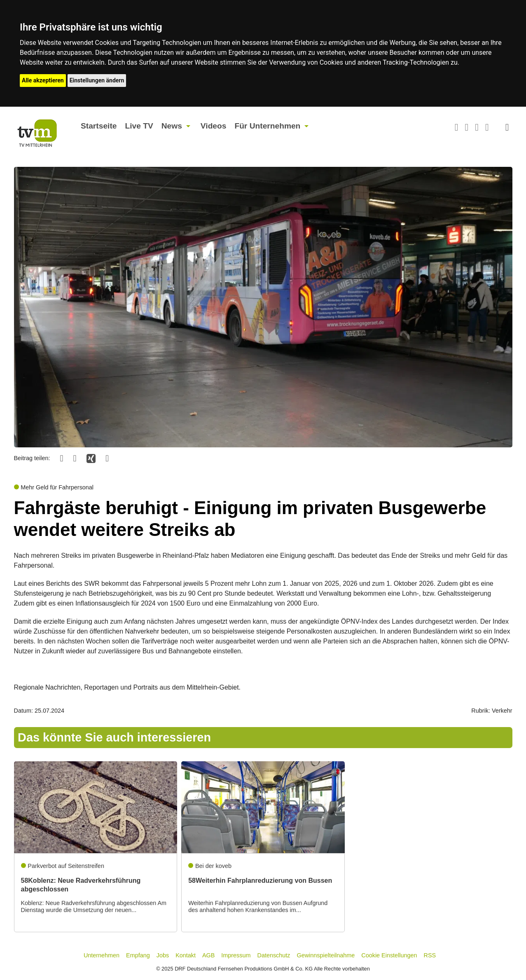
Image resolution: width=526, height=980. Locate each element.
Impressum (236, 955)
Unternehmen (102, 955)
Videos (214, 126)
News (172, 126)
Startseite (99, 126)
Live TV (139, 126)
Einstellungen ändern (97, 80)
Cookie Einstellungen (389, 955)
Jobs (163, 955)
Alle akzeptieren (43, 80)
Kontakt (186, 955)
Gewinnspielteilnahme (326, 955)
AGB (208, 955)
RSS (430, 955)
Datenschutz (274, 955)
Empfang (138, 955)
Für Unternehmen (267, 126)
